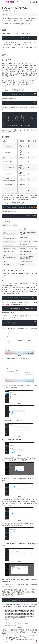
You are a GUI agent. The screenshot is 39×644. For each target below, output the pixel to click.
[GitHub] (34, 2)
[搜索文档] (18, 2)
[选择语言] (31, 2)
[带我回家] (10, 2)
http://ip (7, 304)
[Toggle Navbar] (37, 2)
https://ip (9, 328)
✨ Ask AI (24, 2)
